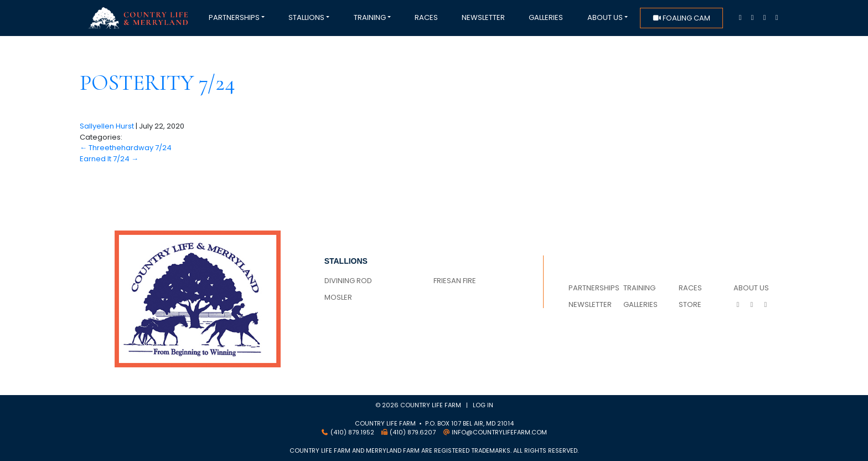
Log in (483, 405)
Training (370, 17)
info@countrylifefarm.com (499, 432)
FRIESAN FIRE (455, 281)
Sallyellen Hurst (107, 126)
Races (426, 17)
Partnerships (234, 17)
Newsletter (483, 17)
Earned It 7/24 (109, 159)
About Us (605, 17)
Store (690, 304)
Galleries (546, 17)
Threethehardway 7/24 (126, 148)
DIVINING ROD (348, 281)
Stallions (306, 17)
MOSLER (338, 297)
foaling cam (681, 18)
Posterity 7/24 (157, 83)
